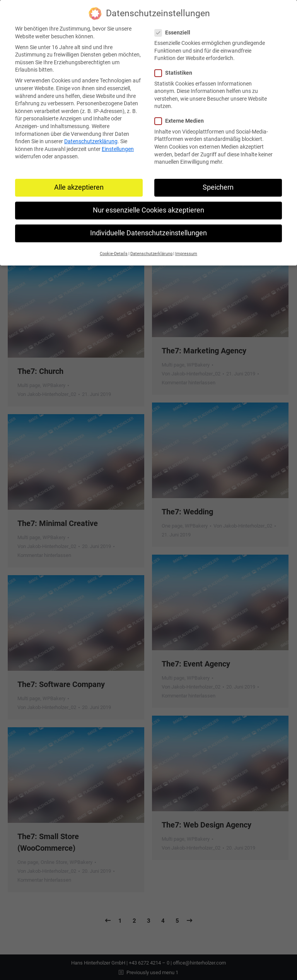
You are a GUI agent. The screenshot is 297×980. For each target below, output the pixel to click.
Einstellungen (118, 146)
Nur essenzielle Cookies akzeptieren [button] (148, 207)
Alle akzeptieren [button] (79, 185)
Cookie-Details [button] (114, 251)
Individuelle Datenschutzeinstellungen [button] (148, 230)
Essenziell (175, 30)
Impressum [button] (186, 251)
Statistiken (176, 70)
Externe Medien (182, 118)
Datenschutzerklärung (91, 139)
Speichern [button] (218, 185)
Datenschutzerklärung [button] (151, 251)
